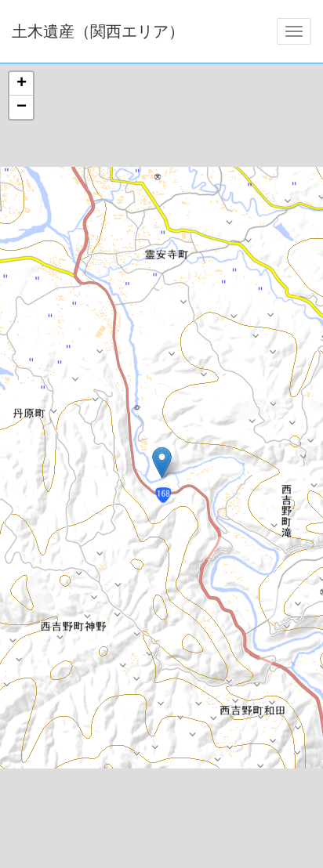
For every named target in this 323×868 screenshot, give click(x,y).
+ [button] (22, 84)
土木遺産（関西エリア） (98, 31)
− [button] (22, 107)
